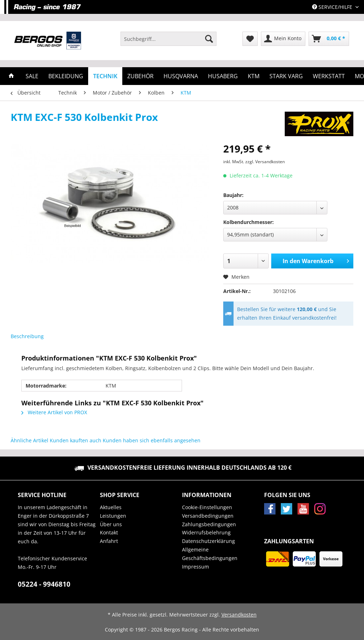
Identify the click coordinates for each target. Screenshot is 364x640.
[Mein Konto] (283, 39)
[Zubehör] (140, 76)
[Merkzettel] (250, 39)
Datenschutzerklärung (208, 541)
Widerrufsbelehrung (206, 532)
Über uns (111, 524)
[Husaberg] (223, 76)
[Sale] (32, 76)
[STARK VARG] (286, 76)
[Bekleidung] (66, 76)
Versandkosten (239, 615)
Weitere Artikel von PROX (54, 412)
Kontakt (109, 532)
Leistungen (113, 516)
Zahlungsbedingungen (209, 524)
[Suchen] (209, 39)
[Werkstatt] (329, 76)
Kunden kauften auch (76, 440)
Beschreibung (27, 336)
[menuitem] (168, 42)
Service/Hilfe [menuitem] (333, 7)
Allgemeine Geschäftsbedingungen (210, 554)
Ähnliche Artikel (30, 440)
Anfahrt (109, 541)
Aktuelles (111, 507)
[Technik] (105, 76)
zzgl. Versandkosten (265, 162)
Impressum (196, 567)
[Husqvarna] (181, 76)
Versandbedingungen (208, 516)
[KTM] (254, 76)
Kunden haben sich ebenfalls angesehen (152, 440)
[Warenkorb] (329, 39)
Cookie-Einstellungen (207, 507)
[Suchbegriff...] (168, 39)
